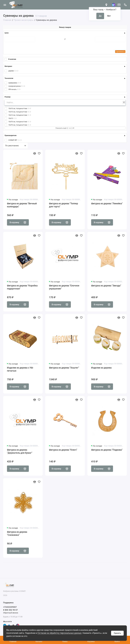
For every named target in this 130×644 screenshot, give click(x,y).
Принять (117, 633)
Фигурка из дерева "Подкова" (107, 450)
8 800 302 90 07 (10, 610)
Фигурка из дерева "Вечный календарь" (22, 205)
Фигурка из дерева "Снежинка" (17, 533)
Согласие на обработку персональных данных (59, 633)
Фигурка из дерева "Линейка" (107, 203)
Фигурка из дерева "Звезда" (106, 286)
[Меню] (5, 5)
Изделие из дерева (101, 368)
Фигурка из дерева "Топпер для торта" (63, 205)
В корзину (18, 222)
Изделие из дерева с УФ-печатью (20, 369)
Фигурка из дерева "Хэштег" (64, 368)
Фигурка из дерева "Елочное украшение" (64, 287)
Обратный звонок (11, 613)
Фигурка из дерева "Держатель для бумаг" (20, 451)
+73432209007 (10, 607)
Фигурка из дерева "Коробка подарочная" (22, 287)
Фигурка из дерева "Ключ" (63, 450)
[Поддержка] (125, 5)
